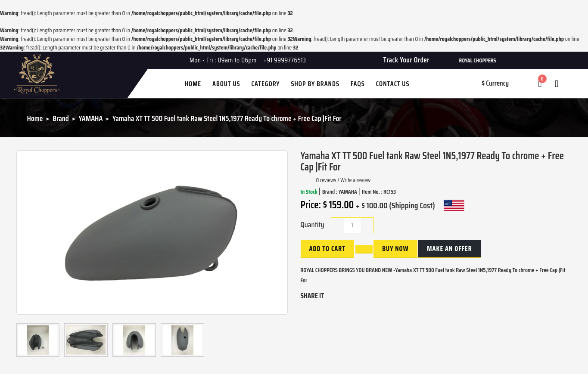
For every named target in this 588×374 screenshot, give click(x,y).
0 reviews (326, 180)
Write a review (355, 180)
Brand (61, 118)
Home (35, 118)
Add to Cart (327, 249)
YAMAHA (91, 118)
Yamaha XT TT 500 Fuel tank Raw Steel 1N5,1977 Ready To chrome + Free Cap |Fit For (227, 118)
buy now (395, 249)
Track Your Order (406, 60)
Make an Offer (449, 249)
